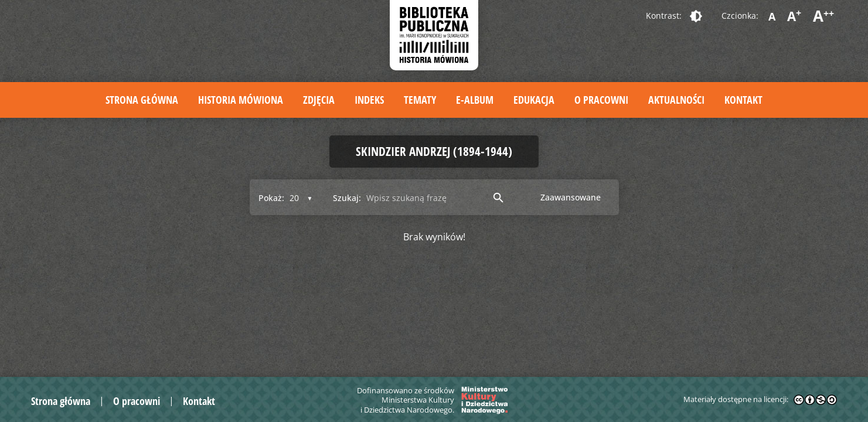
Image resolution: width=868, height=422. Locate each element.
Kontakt (743, 100)
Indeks (369, 100)
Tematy (420, 100)
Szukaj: (347, 198)
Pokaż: (271, 198)
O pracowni (601, 100)
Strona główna (142, 100)
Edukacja (534, 100)
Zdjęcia (319, 100)
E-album (475, 100)
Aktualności (676, 100)
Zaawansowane (571, 197)
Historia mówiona (241, 100)
